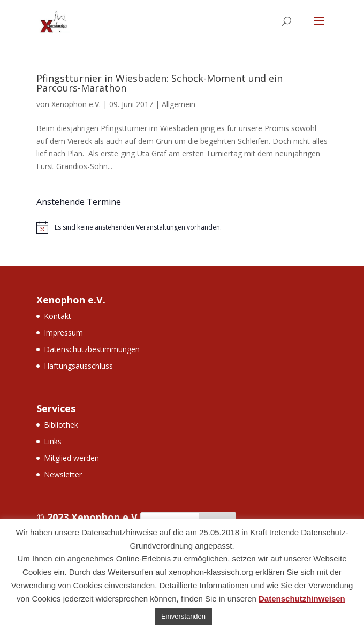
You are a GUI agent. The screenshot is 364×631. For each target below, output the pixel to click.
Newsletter (63, 474)
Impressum (63, 333)
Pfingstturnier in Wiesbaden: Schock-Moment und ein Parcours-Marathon (160, 83)
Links (53, 441)
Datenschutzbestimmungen (92, 349)
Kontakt (58, 316)
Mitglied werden (71, 458)
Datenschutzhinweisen (302, 599)
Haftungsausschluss (78, 366)
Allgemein (179, 104)
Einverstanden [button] (183, 616)
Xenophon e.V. (76, 104)
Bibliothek (61, 425)
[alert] (182, 227)
